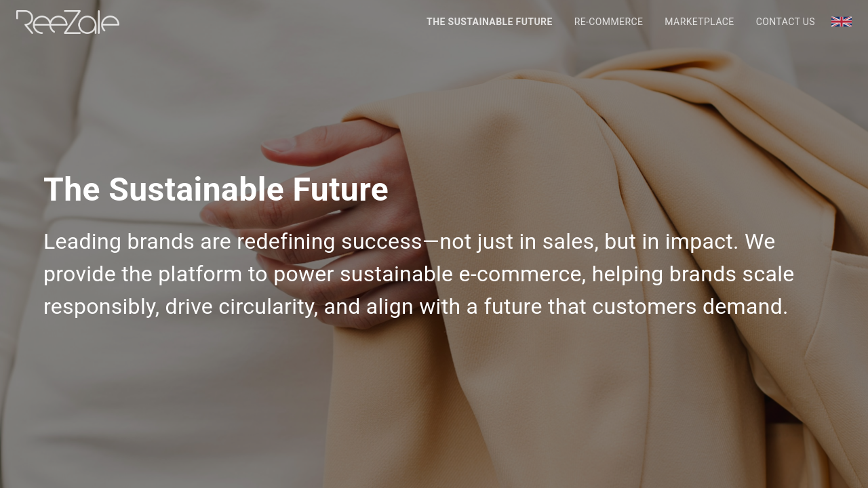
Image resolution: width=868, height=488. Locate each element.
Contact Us (786, 22)
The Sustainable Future (490, 22)
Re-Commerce (609, 22)
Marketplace (699, 22)
